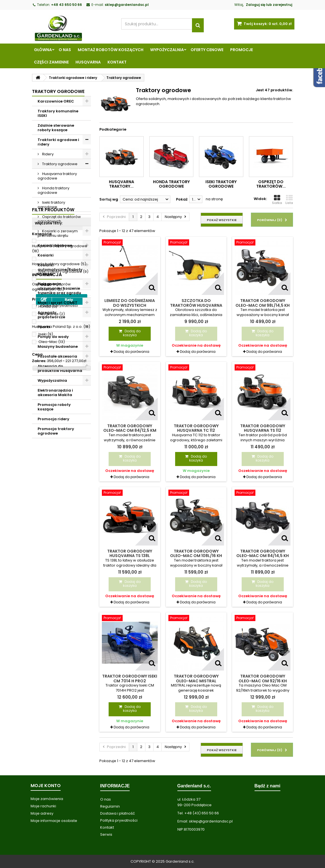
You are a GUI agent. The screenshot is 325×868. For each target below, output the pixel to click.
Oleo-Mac (52, 580)
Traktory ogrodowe (59, 164)
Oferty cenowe (207, 50)
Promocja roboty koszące (54, 407)
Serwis (106, 834)
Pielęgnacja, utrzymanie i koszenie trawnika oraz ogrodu (59, 288)
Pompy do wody (53, 337)
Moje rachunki (43, 806)
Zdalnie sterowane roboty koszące (56, 128)
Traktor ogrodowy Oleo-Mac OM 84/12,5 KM (130, 428)
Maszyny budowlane (58, 346)
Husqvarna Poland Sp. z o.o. (61, 565)
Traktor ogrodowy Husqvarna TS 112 (263, 428)
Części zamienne (51, 62)
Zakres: (39, 599)
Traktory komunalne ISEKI (58, 113)
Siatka (277, 200)
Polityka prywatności (59, 652)
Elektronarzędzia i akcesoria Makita (55, 393)
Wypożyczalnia (167, 50)
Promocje (242, 50)
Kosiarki (46, 255)
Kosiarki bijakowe (55, 245)
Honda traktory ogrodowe (53, 190)
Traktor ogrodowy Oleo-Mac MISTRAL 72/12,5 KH (196, 681)
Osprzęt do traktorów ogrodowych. (59, 219)
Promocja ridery (53, 419)
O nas (65, 50)
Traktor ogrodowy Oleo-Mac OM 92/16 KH (263, 678)
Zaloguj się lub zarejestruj (269, 5)
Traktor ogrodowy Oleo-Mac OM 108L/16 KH (196, 553)
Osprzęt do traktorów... (271, 184)
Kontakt (117, 62)
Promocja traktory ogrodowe (56, 431)
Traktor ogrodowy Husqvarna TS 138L (130, 553)
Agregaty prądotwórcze (51, 315)
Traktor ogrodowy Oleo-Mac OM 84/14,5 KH (263, 553)
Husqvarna (88, 62)
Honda (48, 545)
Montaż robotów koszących (111, 50)
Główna (43, 50)
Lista (289, 200)
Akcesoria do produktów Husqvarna (60, 368)
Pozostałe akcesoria (57, 356)
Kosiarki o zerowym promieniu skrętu (58, 233)
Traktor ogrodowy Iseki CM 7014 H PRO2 (130, 678)
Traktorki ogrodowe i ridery (58, 142)
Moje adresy (42, 813)
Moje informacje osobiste (54, 821)
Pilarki (44, 327)
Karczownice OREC (56, 101)
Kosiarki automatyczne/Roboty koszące (60, 270)
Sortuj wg (109, 199)
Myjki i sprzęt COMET (58, 303)
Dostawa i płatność (118, 813)
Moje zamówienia (47, 799)
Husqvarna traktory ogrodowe (57, 176)
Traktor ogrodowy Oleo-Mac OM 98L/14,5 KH (263, 303)
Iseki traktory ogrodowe (51, 205)
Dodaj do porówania (131, 352)
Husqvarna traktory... (122, 184)
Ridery (47, 154)
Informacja (47, 621)
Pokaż (182, 199)
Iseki (46, 572)
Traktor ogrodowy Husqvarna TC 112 (196, 428)
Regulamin (50, 641)
